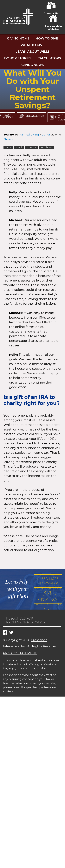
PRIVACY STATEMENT (20, 653)
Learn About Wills (33, 52)
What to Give (33, 45)
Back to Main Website (53, 26)
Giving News (33, 65)
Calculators (49, 58)
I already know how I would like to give (48, 598)
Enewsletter (31, 116)
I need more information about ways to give (48, 582)
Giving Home (18, 38)
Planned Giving (29, 135)
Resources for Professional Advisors (27, 620)
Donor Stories (18, 58)
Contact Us (51, 12)
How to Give (47, 38)
